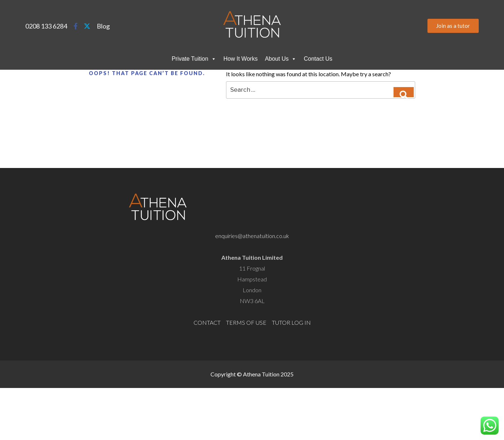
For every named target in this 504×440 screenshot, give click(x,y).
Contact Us (318, 59)
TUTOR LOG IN (291, 322)
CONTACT (207, 322)
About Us (281, 59)
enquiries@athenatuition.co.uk (252, 236)
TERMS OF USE (246, 322)
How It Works (241, 59)
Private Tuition (194, 59)
